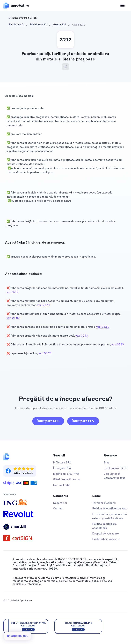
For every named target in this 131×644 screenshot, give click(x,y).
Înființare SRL (62, 463)
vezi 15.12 (12, 292)
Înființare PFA (62, 468)
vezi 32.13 (82, 336)
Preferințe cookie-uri (106, 539)
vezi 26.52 (103, 327)
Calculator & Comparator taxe (115, 476)
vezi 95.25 (45, 353)
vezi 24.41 (43, 305)
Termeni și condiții (104, 503)
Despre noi (60, 503)
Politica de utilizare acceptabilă (104, 526)
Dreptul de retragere (105, 534)
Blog (107, 463)
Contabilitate (61, 485)
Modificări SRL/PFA (66, 474)
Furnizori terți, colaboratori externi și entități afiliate (110, 516)
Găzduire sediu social (67, 479)
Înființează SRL (48, 421)
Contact (58, 509)
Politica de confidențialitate (110, 509)
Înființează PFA (83, 421)
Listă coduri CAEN (116, 468)
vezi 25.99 (13, 318)
